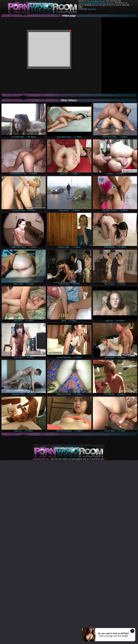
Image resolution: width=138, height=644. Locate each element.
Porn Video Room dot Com (96, 1)
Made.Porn (110, 3)
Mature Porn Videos (99, 3)
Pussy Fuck (92, 9)
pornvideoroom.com (41, 459)
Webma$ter (100, 459)
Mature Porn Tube (85, 3)
